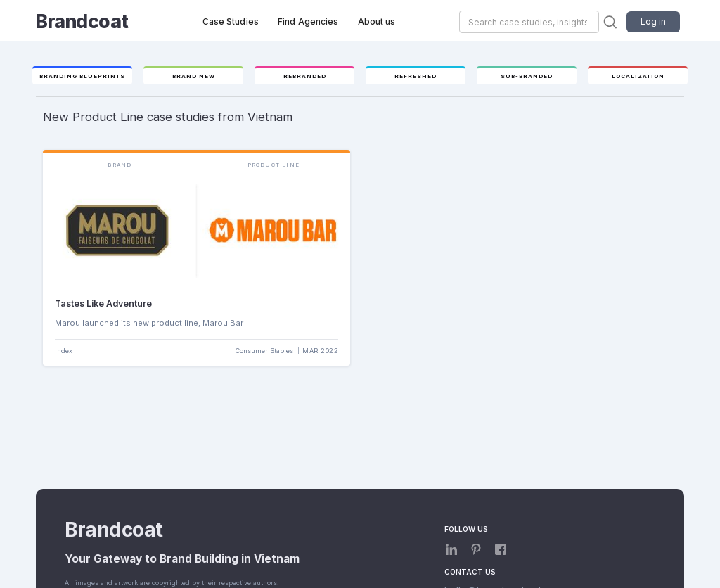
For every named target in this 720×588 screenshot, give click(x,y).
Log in (653, 21)
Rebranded (305, 76)
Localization (638, 76)
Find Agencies (308, 21)
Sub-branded (527, 76)
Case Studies (231, 21)
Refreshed (416, 76)
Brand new (194, 76)
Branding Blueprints (82, 76)
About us (377, 21)
